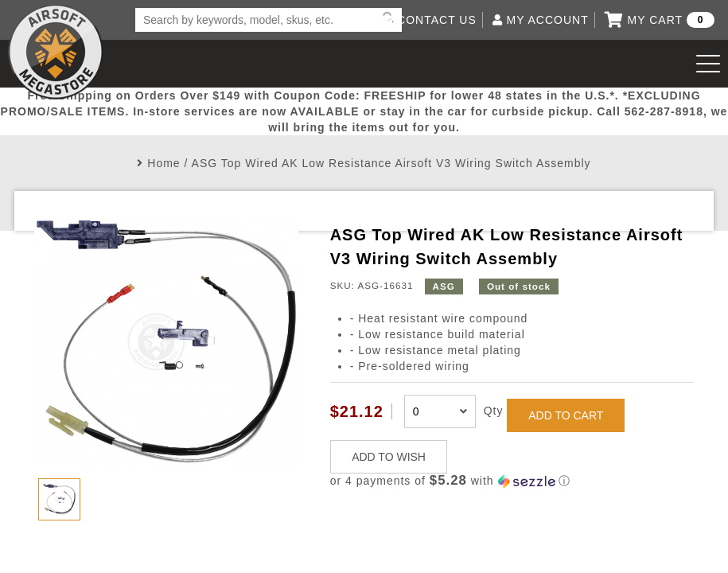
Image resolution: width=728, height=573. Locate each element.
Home (164, 163)
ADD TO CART (566, 415)
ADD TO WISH (389, 457)
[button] (512, 481)
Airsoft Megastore (56, 52)
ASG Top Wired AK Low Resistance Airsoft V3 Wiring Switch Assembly (391, 163)
